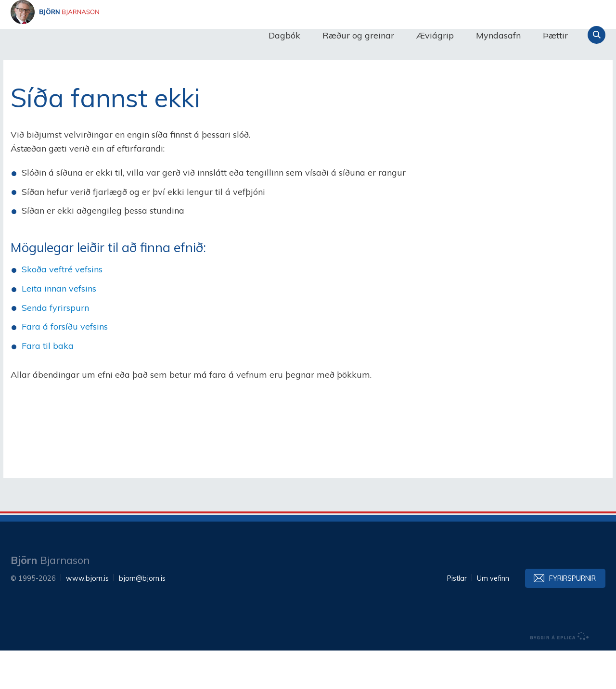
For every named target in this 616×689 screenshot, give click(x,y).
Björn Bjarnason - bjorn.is (107, 35)
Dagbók (284, 35)
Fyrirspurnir (572, 617)
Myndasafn (498, 35)
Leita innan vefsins (59, 327)
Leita (597, 35)
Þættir (555, 35)
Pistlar (457, 617)
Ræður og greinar (358, 35)
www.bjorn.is (87, 617)
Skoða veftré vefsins (62, 308)
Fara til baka (48, 384)
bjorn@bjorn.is (142, 617)
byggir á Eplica (560, 675)
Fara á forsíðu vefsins (65, 365)
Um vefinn (493, 617)
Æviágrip (435, 35)
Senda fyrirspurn (55, 346)
